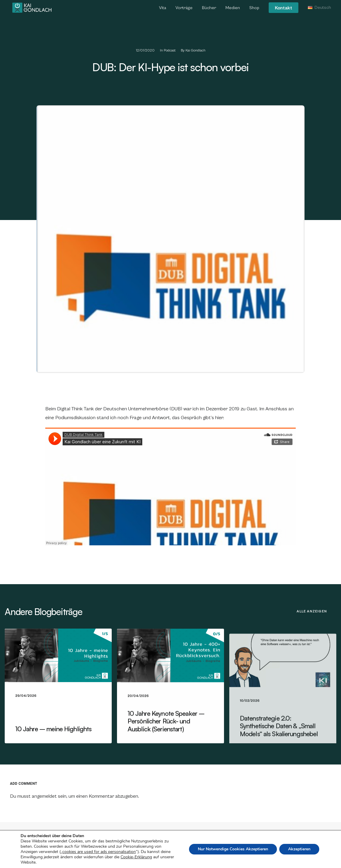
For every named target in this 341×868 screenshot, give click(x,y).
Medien (233, 9)
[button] (58, 666)
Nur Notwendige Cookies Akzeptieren (233, 849)
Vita (163, 9)
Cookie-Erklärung (136, 857)
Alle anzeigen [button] (312, 611)
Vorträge (184, 9)
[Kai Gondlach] (32, 8)
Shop (254, 9)
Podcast (170, 50)
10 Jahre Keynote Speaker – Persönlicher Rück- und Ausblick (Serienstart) (166, 742)
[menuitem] (165, 9)
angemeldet (44, 796)
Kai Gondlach (195, 50)
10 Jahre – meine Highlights (53, 740)
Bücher (209, 9)
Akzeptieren (299, 849)
